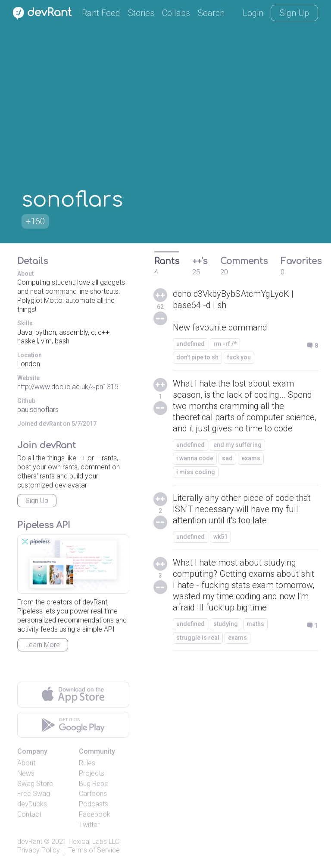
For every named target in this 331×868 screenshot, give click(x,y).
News (26, 773)
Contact (29, 814)
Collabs (176, 13)
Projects (92, 773)
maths (255, 624)
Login (253, 13)
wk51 (220, 537)
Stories (141, 13)
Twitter (89, 825)
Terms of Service (94, 850)
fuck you (239, 357)
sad (227, 458)
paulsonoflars (38, 410)
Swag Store (35, 784)
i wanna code (195, 458)
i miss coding (196, 472)
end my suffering (237, 445)
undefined (190, 344)
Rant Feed (101, 13)
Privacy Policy (39, 850)
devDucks (32, 804)
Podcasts (94, 804)
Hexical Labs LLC (94, 841)
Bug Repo (94, 784)
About (26, 763)
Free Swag (34, 794)
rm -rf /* (225, 344)
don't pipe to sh (197, 357)
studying (226, 624)
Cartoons (93, 794)
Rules (87, 763)
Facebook (95, 814)
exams (251, 458)
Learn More (43, 645)
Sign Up (294, 13)
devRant (30, 841)
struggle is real (198, 638)
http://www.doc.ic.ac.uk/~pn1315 (68, 387)
